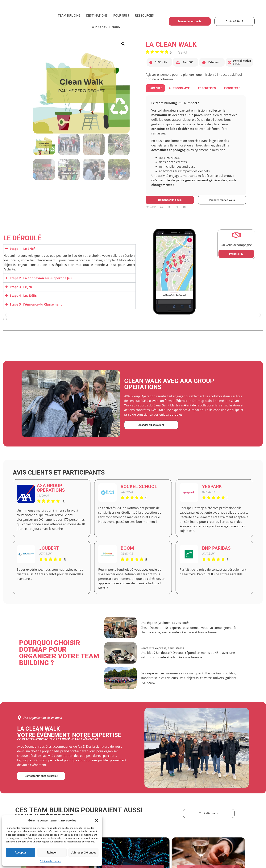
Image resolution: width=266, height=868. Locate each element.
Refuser (52, 853)
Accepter (20, 853)
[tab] (155, 88)
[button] (97, 820)
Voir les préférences (83, 853)
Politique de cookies (50, 861)
